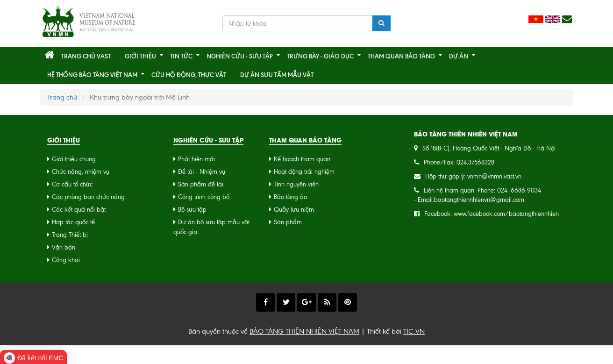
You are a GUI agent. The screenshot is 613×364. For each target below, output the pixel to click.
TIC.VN (414, 331)
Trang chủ (62, 97)
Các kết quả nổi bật (79, 210)
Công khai (66, 260)
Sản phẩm (288, 222)
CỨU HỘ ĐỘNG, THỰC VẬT (189, 75)
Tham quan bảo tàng (401, 56)
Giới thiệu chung (74, 159)
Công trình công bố (204, 197)
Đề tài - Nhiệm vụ (202, 172)
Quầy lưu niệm (294, 210)
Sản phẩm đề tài (201, 184)
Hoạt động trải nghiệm (304, 172)
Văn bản (64, 247)
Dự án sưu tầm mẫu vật (277, 75)
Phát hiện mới (196, 159)
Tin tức (181, 56)
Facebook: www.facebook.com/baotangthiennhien (492, 214)
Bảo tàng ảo (290, 197)
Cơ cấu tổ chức (72, 184)
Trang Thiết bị (70, 235)
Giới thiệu (140, 56)
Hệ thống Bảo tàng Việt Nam (92, 75)
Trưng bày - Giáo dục (320, 56)
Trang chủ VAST (86, 56)
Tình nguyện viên (296, 184)
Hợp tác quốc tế (73, 222)
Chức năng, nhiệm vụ (81, 172)
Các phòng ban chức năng (88, 197)
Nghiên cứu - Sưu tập (240, 56)
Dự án (459, 56)
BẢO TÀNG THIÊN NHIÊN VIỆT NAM (304, 331)
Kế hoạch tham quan (302, 159)
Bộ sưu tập (192, 210)
